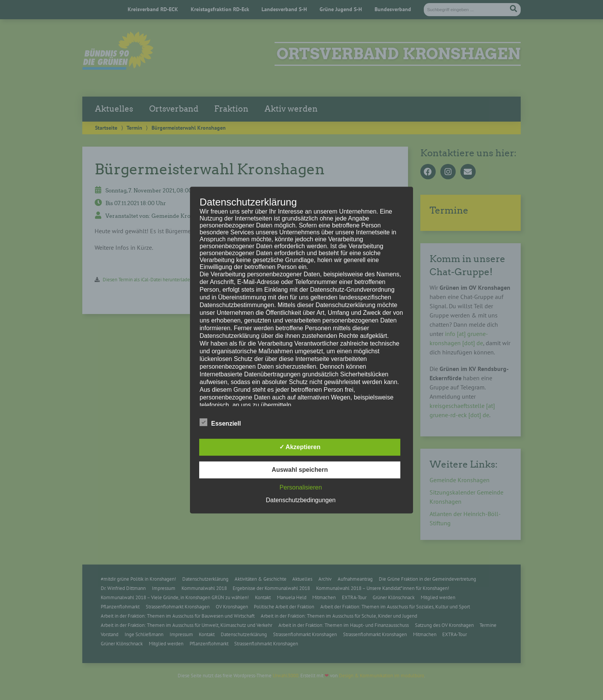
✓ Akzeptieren (300, 447)
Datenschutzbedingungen (301, 500)
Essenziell (220, 422)
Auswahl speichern (300, 470)
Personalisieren (301, 487)
